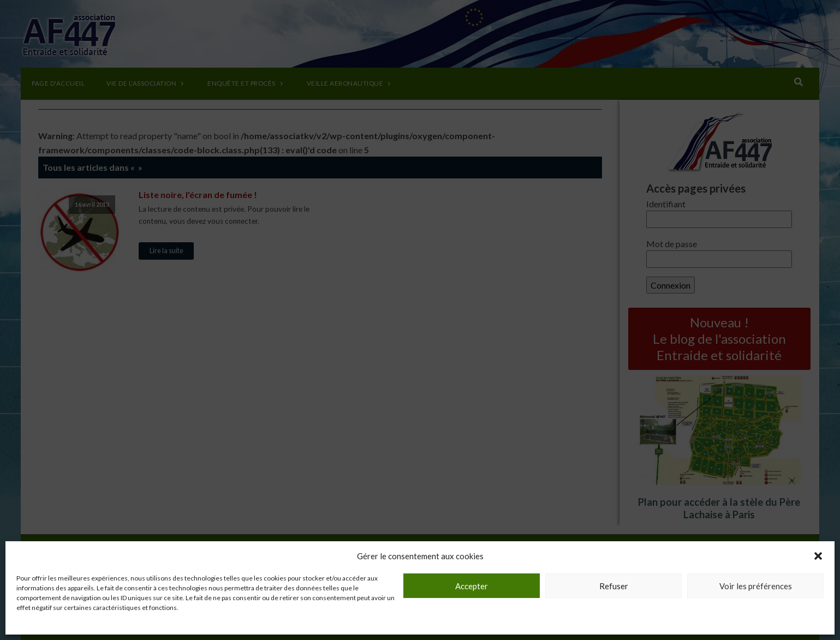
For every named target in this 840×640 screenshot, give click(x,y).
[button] (818, 556)
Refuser (614, 586)
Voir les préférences (756, 586)
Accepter (472, 586)
